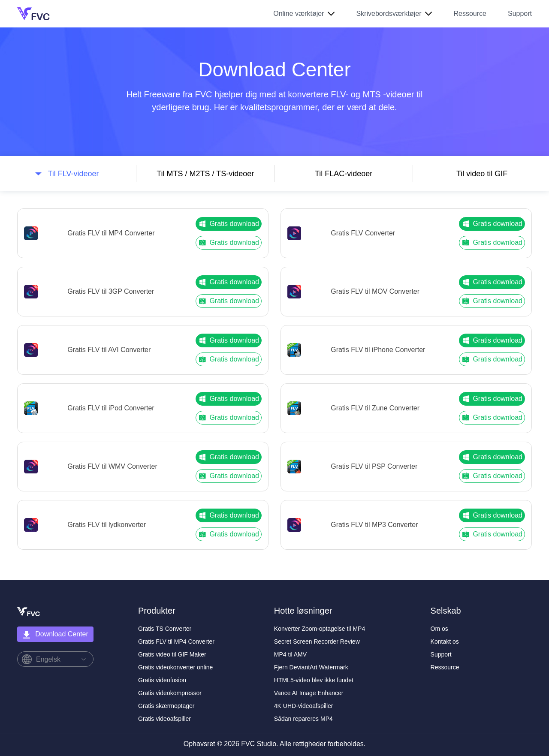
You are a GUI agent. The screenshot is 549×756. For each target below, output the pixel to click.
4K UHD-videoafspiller (304, 706)
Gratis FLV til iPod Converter (111, 408)
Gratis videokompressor (170, 693)
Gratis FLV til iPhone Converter (378, 350)
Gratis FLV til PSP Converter (374, 466)
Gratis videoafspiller (164, 719)
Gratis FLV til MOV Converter (375, 291)
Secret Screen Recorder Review (317, 642)
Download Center (55, 635)
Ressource (470, 14)
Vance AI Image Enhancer (309, 693)
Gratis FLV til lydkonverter (107, 525)
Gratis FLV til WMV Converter (112, 466)
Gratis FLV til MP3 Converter (374, 525)
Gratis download (229, 224)
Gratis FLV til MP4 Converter (111, 233)
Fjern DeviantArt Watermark (311, 667)
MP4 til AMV (290, 654)
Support (520, 14)
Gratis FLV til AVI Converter (109, 350)
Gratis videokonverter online (175, 667)
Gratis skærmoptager (166, 706)
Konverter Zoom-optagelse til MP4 (320, 629)
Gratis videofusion (162, 680)
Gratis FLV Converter (363, 233)
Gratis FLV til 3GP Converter (111, 291)
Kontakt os (445, 642)
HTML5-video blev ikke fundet (314, 680)
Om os (439, 629)
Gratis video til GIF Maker (172, 654)
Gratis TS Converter (165, 629)
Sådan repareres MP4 (303, 719)
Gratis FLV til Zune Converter (375, 408)
